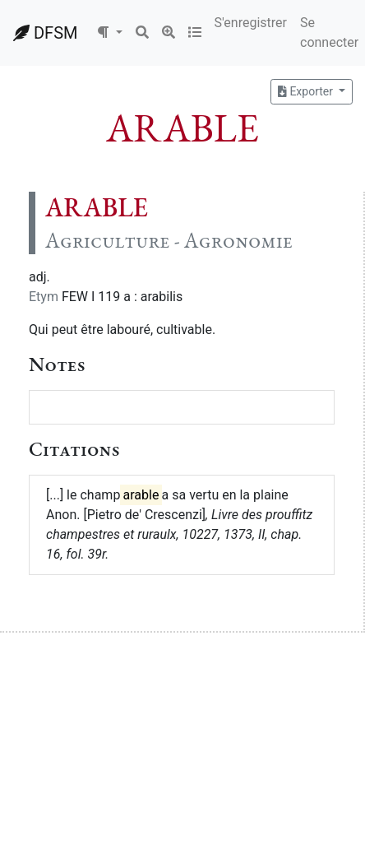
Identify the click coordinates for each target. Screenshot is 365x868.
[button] (109, 33)
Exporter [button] (307, 91)
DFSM (45, 33)
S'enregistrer (251, 23)
